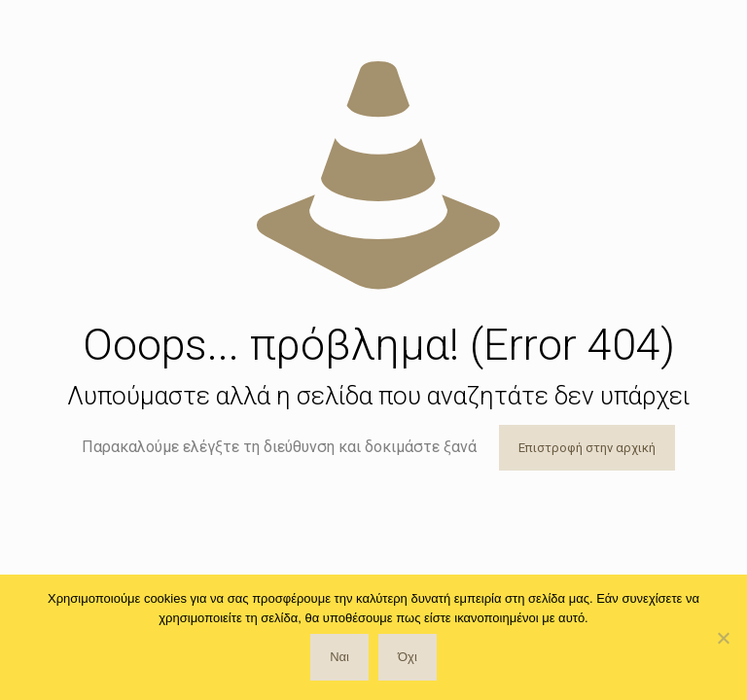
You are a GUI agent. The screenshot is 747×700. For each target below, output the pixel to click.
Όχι (408, 657)
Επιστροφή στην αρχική (587, 448)
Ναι (339, 657)
